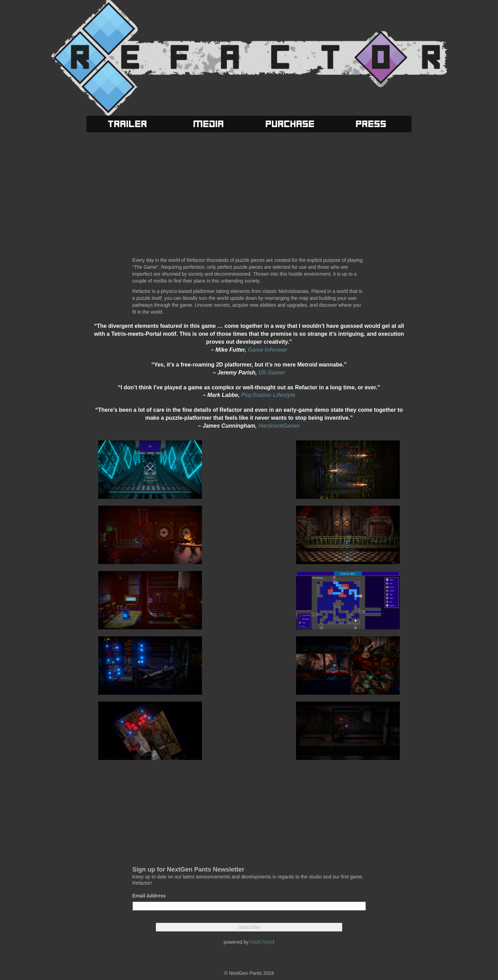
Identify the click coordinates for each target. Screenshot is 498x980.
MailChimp (261, 942)
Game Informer (267, 350)
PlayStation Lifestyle (268, 395)
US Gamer (272, 373)
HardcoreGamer (279, 426)
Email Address (149, 896)
